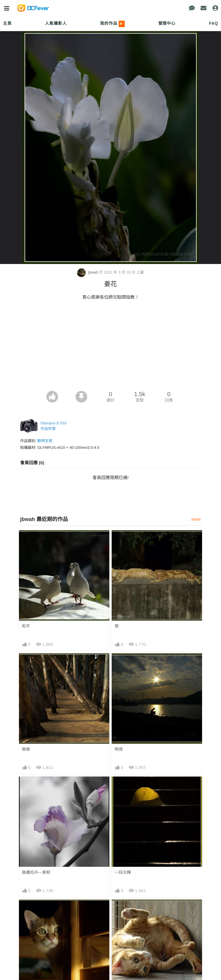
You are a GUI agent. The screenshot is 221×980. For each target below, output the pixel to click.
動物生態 (45, 441)
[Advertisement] (110, 347)
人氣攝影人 (56, 23)
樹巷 (26, 749)
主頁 (7, 23)
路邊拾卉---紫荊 (36, 872)
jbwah (88, 272)
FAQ (214, 23)
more (196, 519)
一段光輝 (123, 872)
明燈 (119, 749)
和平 (26, 626)
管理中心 (167, 23)
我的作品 (112, 24)
